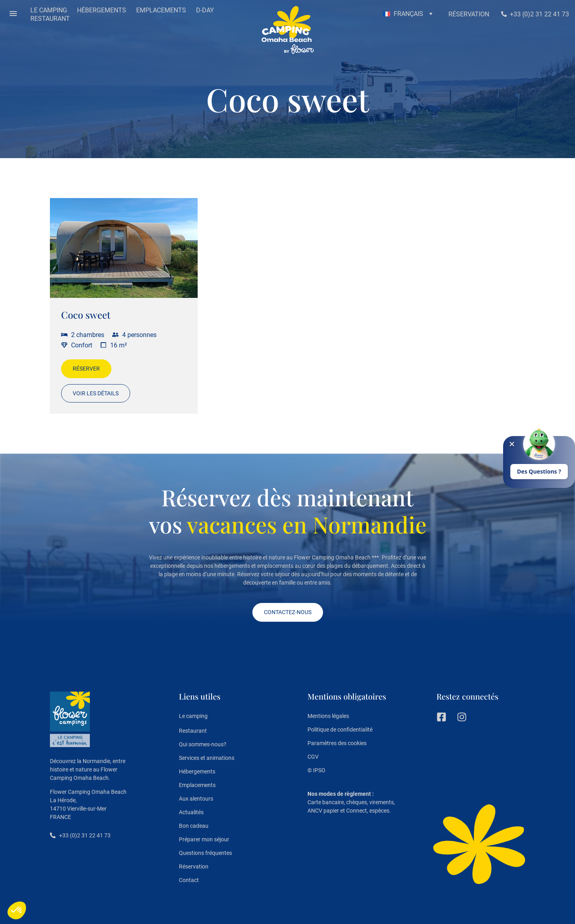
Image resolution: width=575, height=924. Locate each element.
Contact (189, 880)
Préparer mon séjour (204, 839)
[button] (13, 14)
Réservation (194, 866)
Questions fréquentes (205, 853)
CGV (313, 757)
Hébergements (197, 771)
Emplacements (197, 785)
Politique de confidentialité (340, 730)
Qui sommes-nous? (203, 744)
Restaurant (193, 731)
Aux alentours (196, 799)
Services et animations (207, 758)
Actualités (191, 812)
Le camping (193, 716)
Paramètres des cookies (337, 743)
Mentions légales (328, 716)
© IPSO (316, 770)
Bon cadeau (194, 826)
